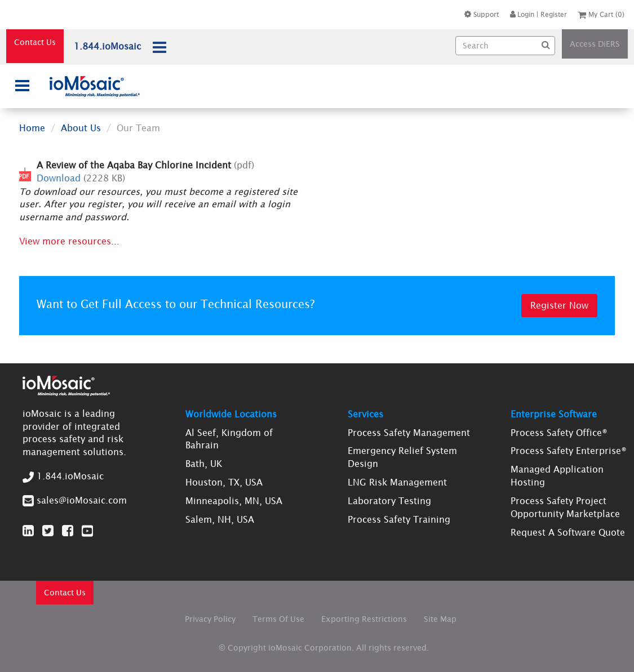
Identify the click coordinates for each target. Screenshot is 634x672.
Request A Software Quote (568, 532)
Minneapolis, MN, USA (234, 501)
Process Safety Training (399, 519)
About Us (81, 128)
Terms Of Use (278, 619)
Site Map (440, 619)
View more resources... (69, 241)
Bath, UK (204, 464)
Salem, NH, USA (220, 519)
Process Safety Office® (559, 433)
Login (522, 14)
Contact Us (35, 42)
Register (554, 14)
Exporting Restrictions (364, 619)
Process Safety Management (409, 433)
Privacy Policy (210, 619)
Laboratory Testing (389, 501)
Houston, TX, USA (224, 482)
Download (59, 178)
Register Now (559, 305)
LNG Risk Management (397, 482)
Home (32, 128)
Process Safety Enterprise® (569, 451)
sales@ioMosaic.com (82, 500)
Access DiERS (595, 44)
